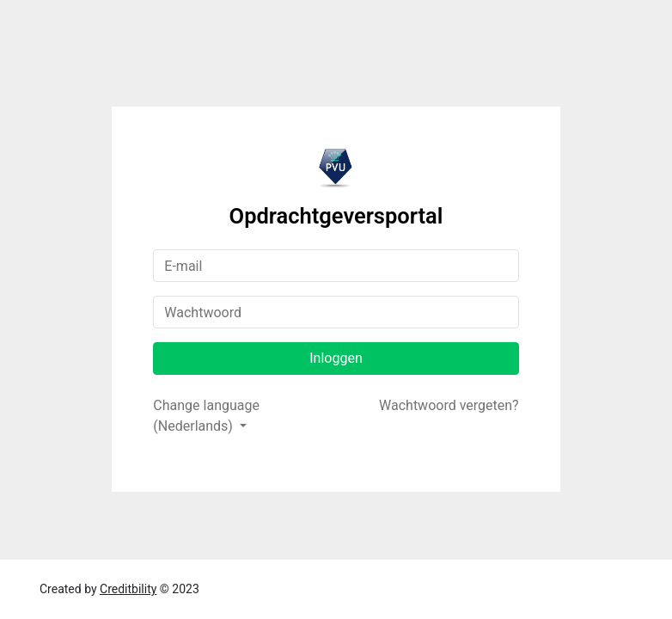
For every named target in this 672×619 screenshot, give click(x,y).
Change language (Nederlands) (206, 416)
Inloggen (336, 358)
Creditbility (128, 589)
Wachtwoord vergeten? (449, 405)
